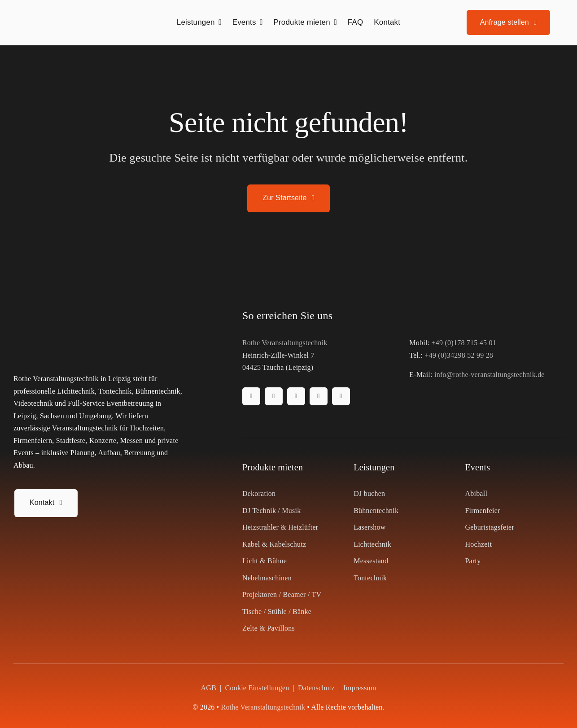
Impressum (360, 688)
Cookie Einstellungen (257, 688)
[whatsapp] (341, 396)
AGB (209, 688)
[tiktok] (296, 396)
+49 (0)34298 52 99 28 (459, 355)
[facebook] (251, 396)
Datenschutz (316, 688)
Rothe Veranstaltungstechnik (285, 343)
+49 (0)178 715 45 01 (464, 343)
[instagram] (274, 396)
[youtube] (319, 396)
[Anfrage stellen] (508, 22)
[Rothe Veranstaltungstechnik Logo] (70, 11)
